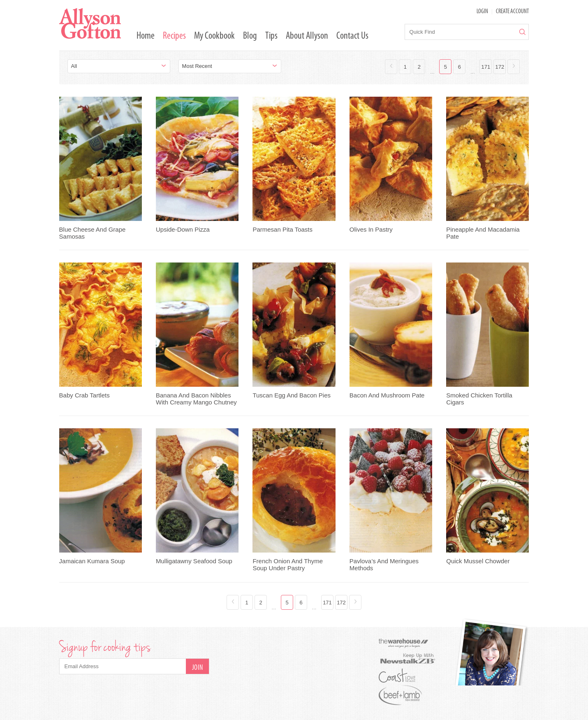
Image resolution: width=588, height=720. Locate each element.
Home (146, 36)
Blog (250, 36)
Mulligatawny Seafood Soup (194, 561)
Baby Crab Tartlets (84, 395)
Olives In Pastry (371, 229)
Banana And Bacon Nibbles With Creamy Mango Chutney (196, 399)
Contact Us (352, 36)
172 (500, 67)
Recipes (174, 36)
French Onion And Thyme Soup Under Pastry (288, 564)
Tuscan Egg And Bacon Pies (292, 395)
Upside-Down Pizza (183, 229)
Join (198, 668)
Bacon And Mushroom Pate (387, 395)
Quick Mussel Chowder (478, 561)
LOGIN (482, 12)
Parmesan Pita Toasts (282, 229)
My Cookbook (214, 36)
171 (486, 67)
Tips (271, 36)
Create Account (512, 12)
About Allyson (307, 36)
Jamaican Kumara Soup (92, 561)
